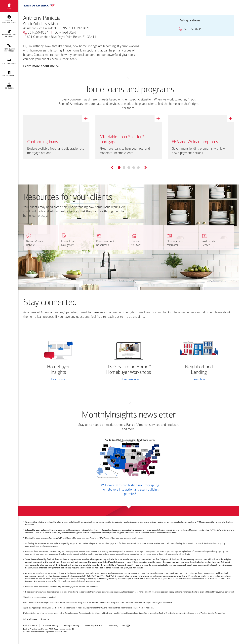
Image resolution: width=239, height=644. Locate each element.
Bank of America (30, 625)
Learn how (199, 380)
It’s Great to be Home (129, 370)
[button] (9, 19)
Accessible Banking (50, 625)
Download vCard (63, 33)
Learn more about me (39, 66)
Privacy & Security (72, 625)
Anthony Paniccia (30, 619)
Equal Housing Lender (63, 629)
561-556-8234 (36, 33)
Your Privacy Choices (117, 625)
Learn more (58, 380)
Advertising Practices (94, 625)
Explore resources (129, 380)
